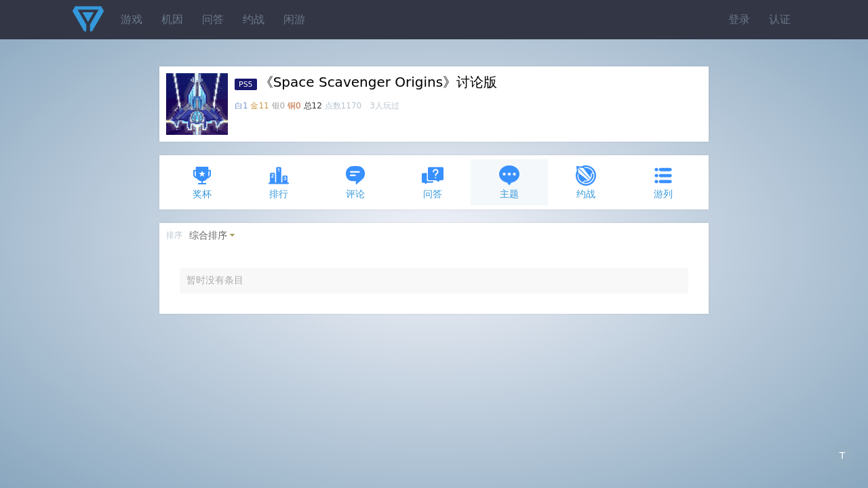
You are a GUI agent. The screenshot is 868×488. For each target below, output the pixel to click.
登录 (739, 19)
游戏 (132, 19)
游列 (663, 182)
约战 (254, 19)
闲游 (294, 19)
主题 (509, 182)
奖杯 (202, 182)
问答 (213, 19)
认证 (780, 19)
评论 (355, 182)
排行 (279, 182)
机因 (172, 19)
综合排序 (208, 235)
